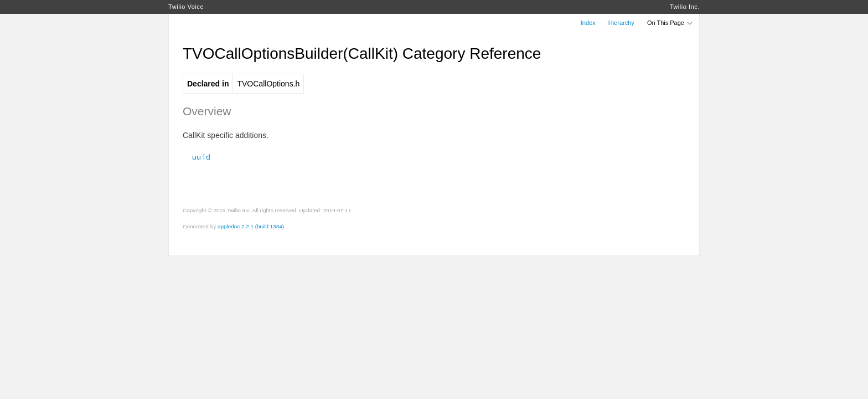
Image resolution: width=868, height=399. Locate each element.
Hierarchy (621, 23)
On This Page (670, 23)
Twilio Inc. (685, 7)
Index (588, 23)
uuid (197, 157)
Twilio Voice (186, 7)
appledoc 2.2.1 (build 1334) (251, 226)
